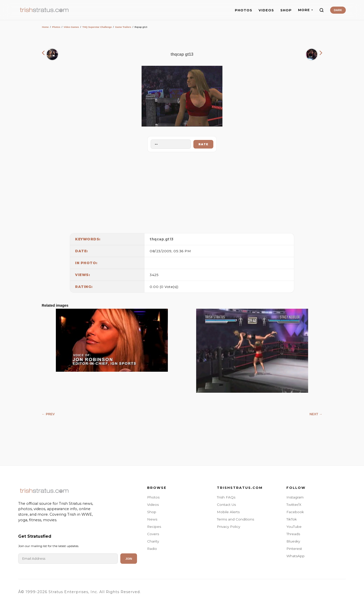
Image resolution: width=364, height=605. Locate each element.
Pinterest (294, 549)
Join (129, 559)
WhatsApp (295, 556)
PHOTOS (244, 10)
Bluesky (293, 541)
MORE (305, 10)
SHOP (286, 10)
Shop (152, 512)
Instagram (295, 497)
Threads (293, 534)
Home (45, 27)
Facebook (295, 512)
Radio (152, 549)
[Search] (322, 10)
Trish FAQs (226, 497)
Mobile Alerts (228, 512)
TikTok (292, 519)
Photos (56, 27)
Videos (153, 505)
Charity (153, 541)
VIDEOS (266, 10)
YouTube (294, 527)
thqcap (157, 239)
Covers (153, 534)
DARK (338, 10)
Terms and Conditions (235, 519)
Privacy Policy (229, 527)
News (152, 519)
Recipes (154, 527)
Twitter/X (294, 505)
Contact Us (226, 505)
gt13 (169, 239)
